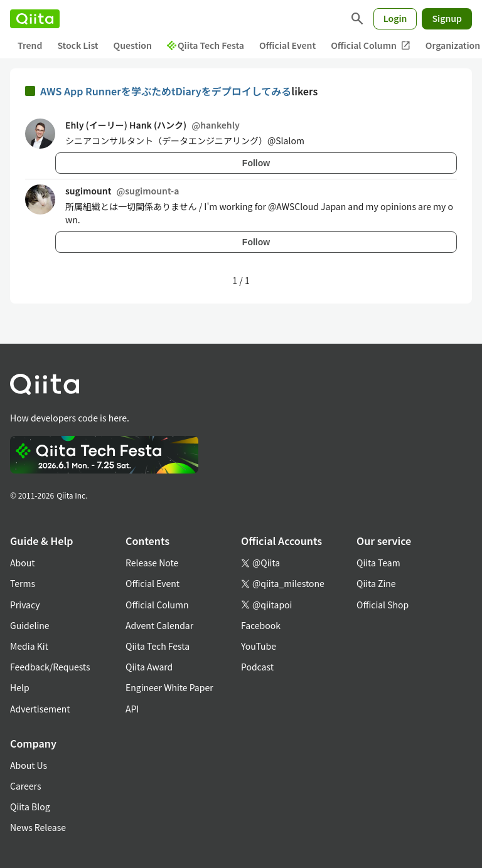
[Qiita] (35, 19)
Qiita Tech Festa (206, 45)
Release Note (152, 563)
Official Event (287, 45)
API (132, 709)
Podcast (257, 667)
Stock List (78, 45)
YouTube (259, 646)
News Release (38, 827)
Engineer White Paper (169, 687)
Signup (447, 18)
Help (20, 687)
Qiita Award (149, 667)
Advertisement (40, 709)
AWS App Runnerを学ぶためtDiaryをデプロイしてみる (166, 91)
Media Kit (29, 646)
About (22, 563)
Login (395, 18)
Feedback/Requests (50, 667)
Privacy (25, 605)
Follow (256, 163)
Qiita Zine (376, 583)
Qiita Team (378, 563)
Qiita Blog (30, 807)
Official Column (371, 45)
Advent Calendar (159, 625)
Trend (30, 45)
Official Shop (383, 605)
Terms (23, 583)
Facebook (261, 625)
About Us (29, 765)
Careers (25, 786)
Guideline (30, 625)
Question (133, 45)
